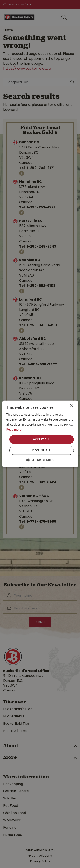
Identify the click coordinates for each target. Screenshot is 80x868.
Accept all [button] (42, 439)
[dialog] (40, 434)
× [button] (71, 406)
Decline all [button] (41, 450)
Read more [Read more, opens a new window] (14, 429)
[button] (40, 460)
